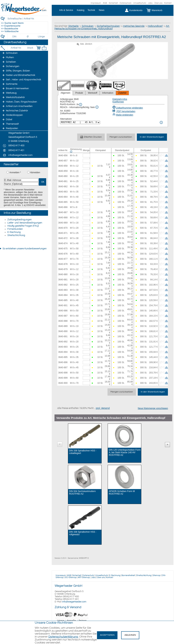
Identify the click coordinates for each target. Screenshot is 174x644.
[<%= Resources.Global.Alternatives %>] (80, 122)
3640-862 (63, 187)
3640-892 (63, 342)
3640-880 (63, 274)
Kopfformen (118, 102)
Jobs (150, 3)
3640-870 (63, 228)
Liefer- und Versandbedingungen (25, 223)
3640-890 (63, 331)
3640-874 (63, 243)
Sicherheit (113, 3)
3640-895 (63, 357)
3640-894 (63, 352)
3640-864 (63, 197)
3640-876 (63, 254)
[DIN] (14, 37)
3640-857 (63, 161)
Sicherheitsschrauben (108, 26)
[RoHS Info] (81, 105)
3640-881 (63, 280)
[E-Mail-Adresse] (21, 180)
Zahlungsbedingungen (19, 220)
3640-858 (63, 166)
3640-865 (63, 202)
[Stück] (30, 48)
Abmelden (35, 172)
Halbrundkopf (155, 26)
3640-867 (63, 212)
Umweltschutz (140, 3)
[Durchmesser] (28, 37)
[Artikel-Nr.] (16, 48)
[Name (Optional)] (21, 184)
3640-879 (63, 269)
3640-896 (63, 362)
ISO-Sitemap (71, 577)
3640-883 (63, 290)
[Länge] (41, 37)
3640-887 (63, 316)
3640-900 (63, 383)
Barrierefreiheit (128, 575)
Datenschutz (126, 3)
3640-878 (63, 264)
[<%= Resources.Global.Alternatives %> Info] (161, 122)
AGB (105, 3)
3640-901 (63, 305)
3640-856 (63, 156)
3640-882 (63, 285)
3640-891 (63, 336)
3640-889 (63, 326)
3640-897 (63, 368)
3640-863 (63, 192)
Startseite (73, 26)
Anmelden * (15, 172)
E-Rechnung (14, 232)
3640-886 (63, 311)
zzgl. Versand (103, 408)
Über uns (158, 3)
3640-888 (63, 321)
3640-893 (63, 347)
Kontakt (168, 3)
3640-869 (63, 223)
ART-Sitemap (84, 577)
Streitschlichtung (16, 235)
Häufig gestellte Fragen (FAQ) (23, 226)
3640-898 (63, 373)
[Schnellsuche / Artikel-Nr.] (28, 19)
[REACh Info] (97, 107)
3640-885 (63, 300)
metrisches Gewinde (134, 26)
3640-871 (63, 233)
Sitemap (157, 575)
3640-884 (63, 295)
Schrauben (88, 26)
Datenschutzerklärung (63, 637)
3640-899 (63, 378)
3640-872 (63, 238)
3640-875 (63, 249)
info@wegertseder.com (74, 602)
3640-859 (63, 171)
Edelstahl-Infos (120, 99)
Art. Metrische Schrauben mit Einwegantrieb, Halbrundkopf (112, 27)
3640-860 (63, 176)
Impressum (96, 3)
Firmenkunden (15, 229)
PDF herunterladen (124, 111)
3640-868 (63, 218)
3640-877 (63, 259)
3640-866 (63, 207)
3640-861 (63, 181)
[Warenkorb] (157, 10)
